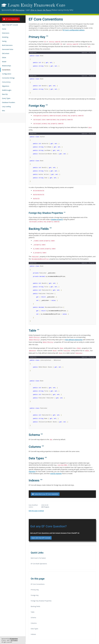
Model (4, 62)
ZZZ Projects (14, 640)
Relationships (6, 66)
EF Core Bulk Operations (39, 564)
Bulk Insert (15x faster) (38, 558)
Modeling (5, 37)
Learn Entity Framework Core (36, 5)
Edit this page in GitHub (36, 511)
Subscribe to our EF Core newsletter (45, 494)
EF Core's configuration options (74, 30)
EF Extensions (18, 10)
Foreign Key (35, 595)
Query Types (6, 98)
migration (32, 471)
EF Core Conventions (38, 584)
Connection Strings (8, 78)
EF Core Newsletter (11, 19)
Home (4, 29)
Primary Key (35, 590)
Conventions (6, 70)
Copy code (92, 53)
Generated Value (8, 49)
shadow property (57, 219)
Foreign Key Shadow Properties (41, 601)
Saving (4, 41)
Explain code (84, 53)
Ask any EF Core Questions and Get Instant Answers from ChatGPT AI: (55, 533)
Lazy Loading (6, 106)
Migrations (6, 86)
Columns (34, 623)
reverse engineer (56, 474)
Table (33, 612)
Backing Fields (35, 606)
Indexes (33, 634)
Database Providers (9, 102)
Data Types (34, 629)
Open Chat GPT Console (10, 25)
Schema (33, 618)
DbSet (4, 58)
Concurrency (6, 82)
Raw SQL (5, 94)
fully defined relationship (74, 340)
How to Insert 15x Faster (41, 10)
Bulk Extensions (7, 45)
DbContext (6, 53)
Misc (4, 111)
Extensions (6, 33)
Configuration (7, 74)
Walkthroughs (7, 90)
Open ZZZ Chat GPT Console (41, 538)
